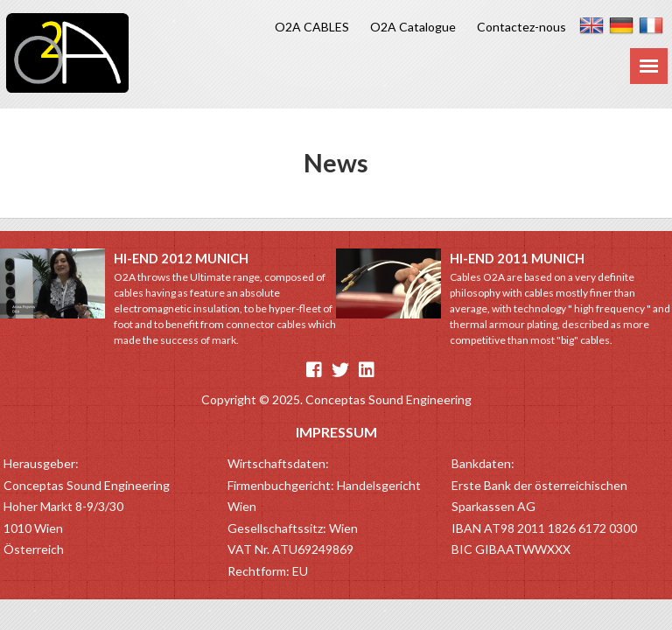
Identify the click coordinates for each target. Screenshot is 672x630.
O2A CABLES (312, 27)
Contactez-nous (521, 27)
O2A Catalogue (413, 27)
